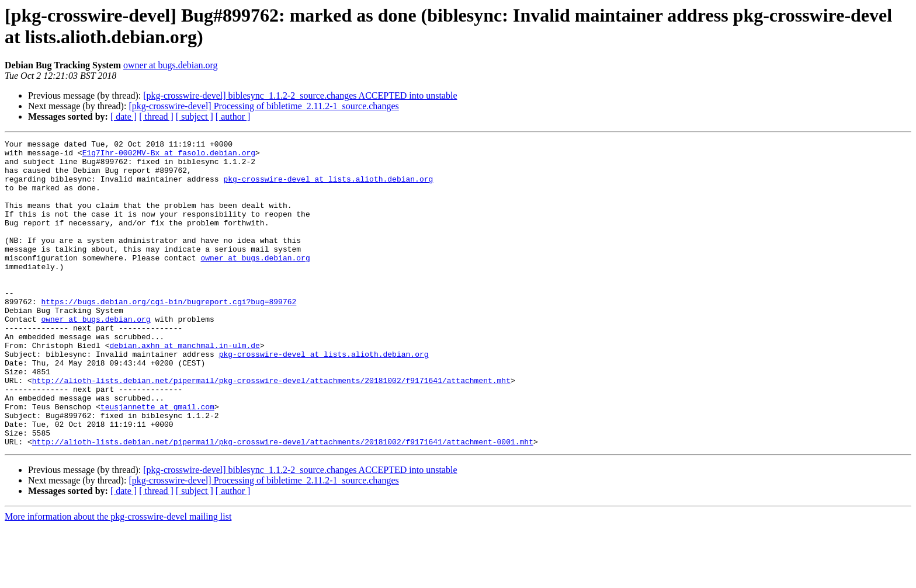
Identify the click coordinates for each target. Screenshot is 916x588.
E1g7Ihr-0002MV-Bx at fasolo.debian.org (169, 156)
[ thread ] (156, 116)
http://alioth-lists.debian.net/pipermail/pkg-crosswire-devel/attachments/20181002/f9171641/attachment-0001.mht (283, 503)
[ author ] (233, 116)
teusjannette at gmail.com (157, 461)
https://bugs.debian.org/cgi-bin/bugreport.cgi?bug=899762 (169, 335)
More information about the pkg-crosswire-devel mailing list (118, 578)
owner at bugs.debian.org (170, 65)
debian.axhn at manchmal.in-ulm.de (184, 387)
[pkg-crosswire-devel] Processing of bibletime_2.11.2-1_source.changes (263, 106)
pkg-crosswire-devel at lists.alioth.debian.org (328, 187)
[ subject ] (195, 116)
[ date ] (124, 116)
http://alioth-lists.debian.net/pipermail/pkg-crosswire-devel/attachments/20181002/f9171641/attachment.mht (271, 429)
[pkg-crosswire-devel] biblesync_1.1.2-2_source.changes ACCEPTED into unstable (300, 95)
